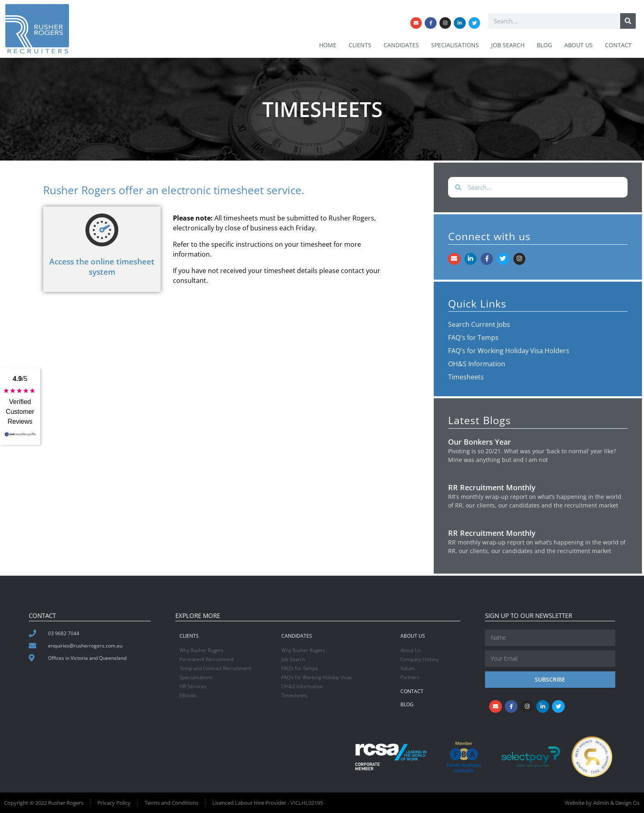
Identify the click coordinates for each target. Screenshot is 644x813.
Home (328, 45)
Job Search (508, 45)
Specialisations (455, 45)
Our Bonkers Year (480, 442)
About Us (578, 45)
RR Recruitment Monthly (492, 487)
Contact (618, 45)
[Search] (628, 21)
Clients (360, 45)
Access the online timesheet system (102, 266)
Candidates (401, 45)
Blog (544, 45)
